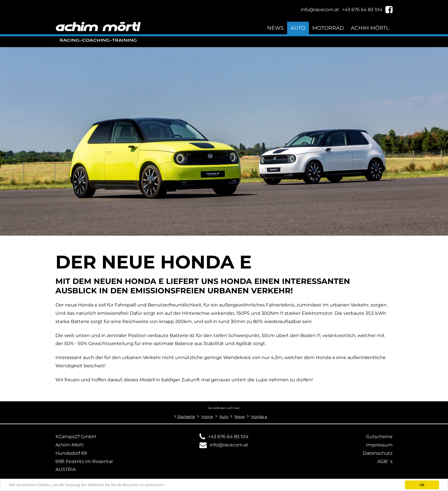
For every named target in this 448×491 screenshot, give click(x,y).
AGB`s (385, 461)
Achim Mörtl (370, 28)
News (275, 28)
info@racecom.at (229, 445)
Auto (298, 28)
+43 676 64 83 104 (228, 437)
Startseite (186, 417)
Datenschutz (378, 453)
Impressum (379, 445)
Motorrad (328, 28)
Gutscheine (379, 437)
